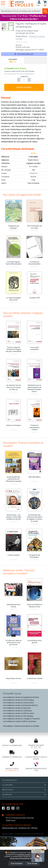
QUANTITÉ (24, 77)
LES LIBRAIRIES (24, 785)
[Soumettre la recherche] (45, 11)
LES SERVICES (24, 795)
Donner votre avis (23, 47)
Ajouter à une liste (24, 54)
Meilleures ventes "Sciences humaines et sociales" (19, 572)
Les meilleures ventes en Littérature (18, 711)
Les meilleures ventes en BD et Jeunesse (20, 721)
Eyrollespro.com (24, 828)
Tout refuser (32, 863)
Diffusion (34, 828)
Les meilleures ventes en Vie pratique (18, 716)
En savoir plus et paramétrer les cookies (27, 857)
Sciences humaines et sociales (27, 726)
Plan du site (39, 834)
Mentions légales (8, 834)
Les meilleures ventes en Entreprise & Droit (20, 705)
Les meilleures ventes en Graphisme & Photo (21, 697)
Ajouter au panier (24, 87)
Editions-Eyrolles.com (10, 828)
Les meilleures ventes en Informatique (19, 700)
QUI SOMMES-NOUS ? (10, 780)
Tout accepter (17, 863)
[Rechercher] (21, 11)
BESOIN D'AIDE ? (24, 790)
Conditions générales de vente (24, 834)
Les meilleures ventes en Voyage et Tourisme (21, 719)
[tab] (13, 60)
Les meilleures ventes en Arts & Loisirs (18, 713)
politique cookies (24, 854)
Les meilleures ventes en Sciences (17, 708)
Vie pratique (8, 726)
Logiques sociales (33, 163)
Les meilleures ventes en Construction (18, 703)
